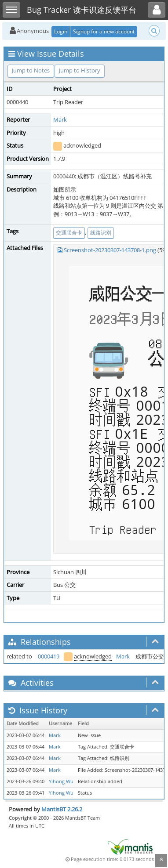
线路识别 (101, 233)
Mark (60, 119)
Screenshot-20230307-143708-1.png (110, 250)
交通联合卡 (69, 233)
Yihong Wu (61, 781)
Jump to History (80, 70)
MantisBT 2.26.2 (62, 809)
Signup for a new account (104, 31)
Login (61, 31)
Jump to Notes (31, 70)
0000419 (49, 656)
